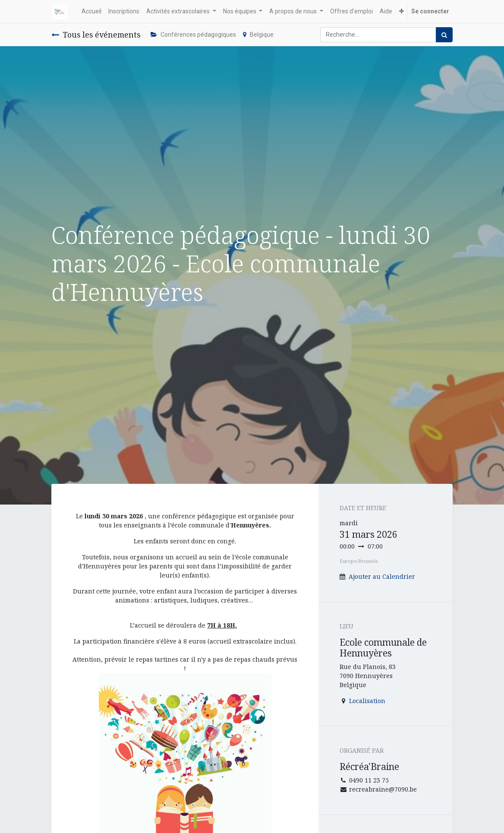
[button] (402, 11)
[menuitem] (91, 11)
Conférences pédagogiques (193, 35)
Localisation (367, 701)
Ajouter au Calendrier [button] (382, 576)
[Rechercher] (444, 35)
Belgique (258, 35)
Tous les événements (96, 35)
